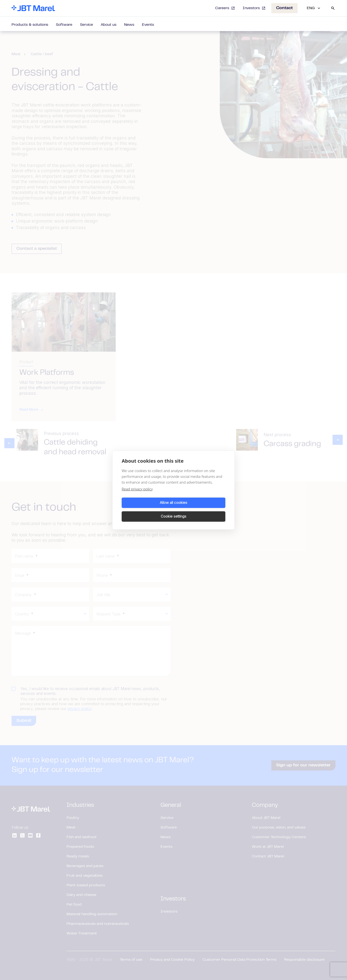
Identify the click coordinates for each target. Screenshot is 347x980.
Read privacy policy (137, 496)
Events (148, 25)
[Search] (333, 8)
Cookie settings (200, 510)
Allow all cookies (147, 510)
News (129, 25)
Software (64, 25)
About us (109, 25)
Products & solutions (30, 25)
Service (87, 25)
